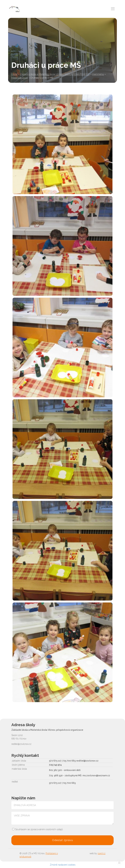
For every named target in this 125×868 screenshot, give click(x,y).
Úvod (14, 74)
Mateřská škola (20, 78)
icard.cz (102, 853)
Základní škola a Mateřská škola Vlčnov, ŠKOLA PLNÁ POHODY (55, 74)
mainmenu (98, 74)
